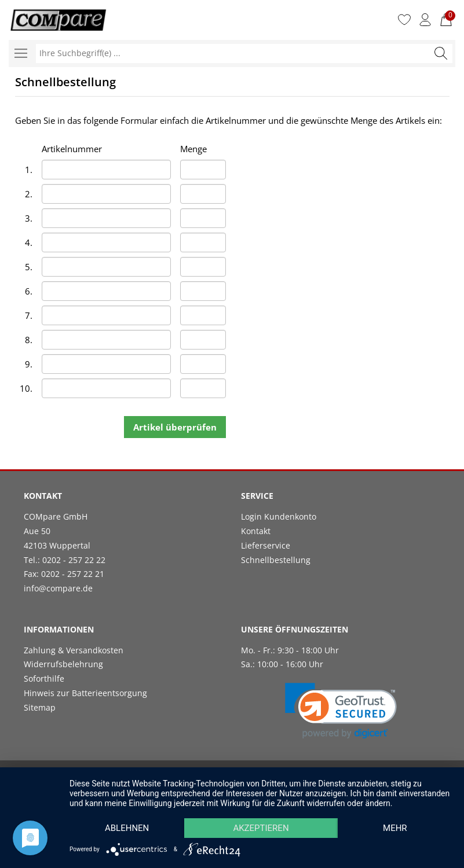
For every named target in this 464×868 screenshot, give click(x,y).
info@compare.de (58, 588)
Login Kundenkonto (279, 516)
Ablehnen (127, 828)
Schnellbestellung (276, 560)
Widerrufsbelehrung (63, 664)
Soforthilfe (44, 678)
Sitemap (40, 707)
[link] (341, 711)
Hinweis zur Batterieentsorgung (85, 693)
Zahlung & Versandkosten (74, 650)
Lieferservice (266, 545)
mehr (395, 828)
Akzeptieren (261, 828)
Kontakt (256, 531)
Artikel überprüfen (175, 427)
